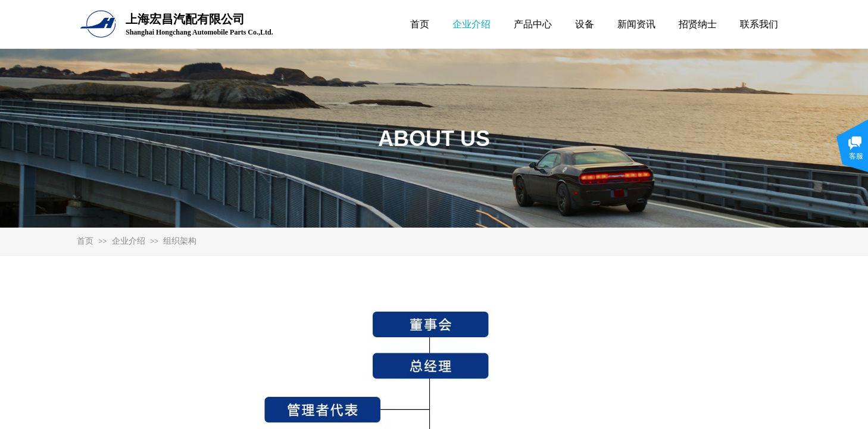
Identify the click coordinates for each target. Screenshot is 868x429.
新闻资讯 (636, 24)
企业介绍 (129, 241)
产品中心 (533, 24)
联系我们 (759, 24)
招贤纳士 (698, 24)
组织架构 (180, 241)
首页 (85, 241)
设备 (585, 24)
